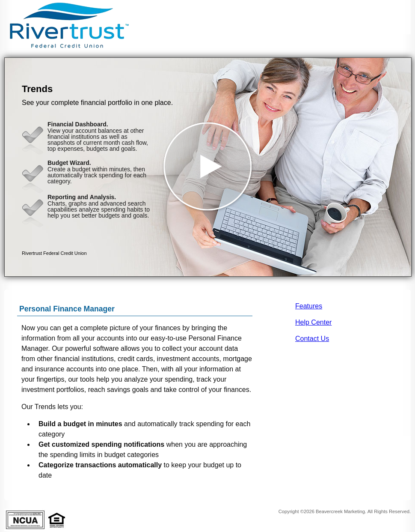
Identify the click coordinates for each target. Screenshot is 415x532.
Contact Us (312, 339)
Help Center (313, 322)
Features (309, 306)
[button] (208, 167)
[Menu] (398, 17)
